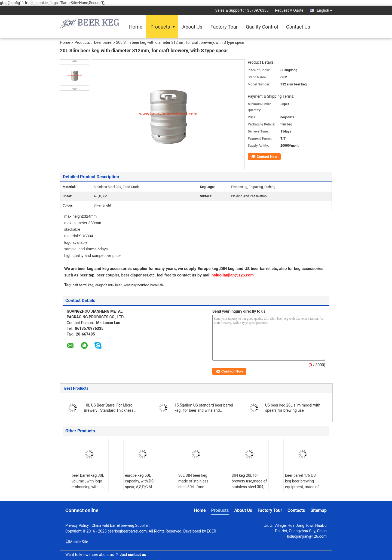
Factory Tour (224, 27)
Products (160, 27)
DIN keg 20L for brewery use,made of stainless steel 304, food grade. (249, 484)
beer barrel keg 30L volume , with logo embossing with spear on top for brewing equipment (88, 487)
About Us (192, 27)
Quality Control (262, 27)
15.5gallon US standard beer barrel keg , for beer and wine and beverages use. (204, 410)
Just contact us (133, 555)
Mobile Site (77, 542)
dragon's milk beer (108, 285)
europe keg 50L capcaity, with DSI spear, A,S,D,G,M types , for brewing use (140, 487)
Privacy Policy (77, 525)
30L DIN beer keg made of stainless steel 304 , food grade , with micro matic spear (193, 487)
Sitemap (318, 510)
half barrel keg (83, 285)
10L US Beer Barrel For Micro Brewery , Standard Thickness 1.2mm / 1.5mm (109, 410)
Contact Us (298, 27)
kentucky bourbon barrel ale (144, 285)
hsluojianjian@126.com (307, 536)
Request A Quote (289, 10)
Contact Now (267, 157)
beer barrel (103, 42)
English (324, 10)
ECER (212, 531)
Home (136, 27)
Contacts (296, 510)
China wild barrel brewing (113, 525)
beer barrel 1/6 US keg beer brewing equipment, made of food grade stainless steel (302, 487)
